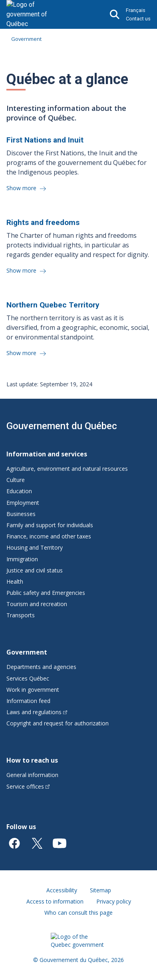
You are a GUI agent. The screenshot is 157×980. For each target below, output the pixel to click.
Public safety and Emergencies (46, 593)
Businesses (21, 514)
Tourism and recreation (37, 604)
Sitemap (100, 890)
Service (28, 786)
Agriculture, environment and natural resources (67, 469)
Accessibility (62, 890)
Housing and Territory (35, 547)
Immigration (22, 559)
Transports (21, 615)
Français (136, 10)
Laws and (37, 712)
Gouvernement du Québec (62, 426)
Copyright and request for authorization (58, 723)
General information (32, 775)
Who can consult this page (78, 913)
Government (26, 39)
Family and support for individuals (50, 525)
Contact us (138, 19)
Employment (23, 503)
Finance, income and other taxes (49, 536)
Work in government (33, 690)
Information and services (47, 454)
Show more (22, 188)
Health (15, 581)
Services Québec (28, 678)
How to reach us (32, 760)
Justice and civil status (35, 570)
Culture (16, 480)
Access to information (55, 901)
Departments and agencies (41, 667)
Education (19, 491)
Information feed (28, 701)
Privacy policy (114, 901)
